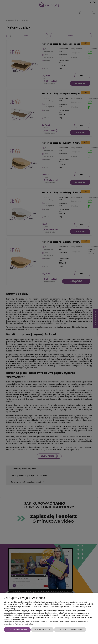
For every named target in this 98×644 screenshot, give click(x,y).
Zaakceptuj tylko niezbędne (70, 630)
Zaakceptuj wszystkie (17, 630)
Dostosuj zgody (42, 630)
